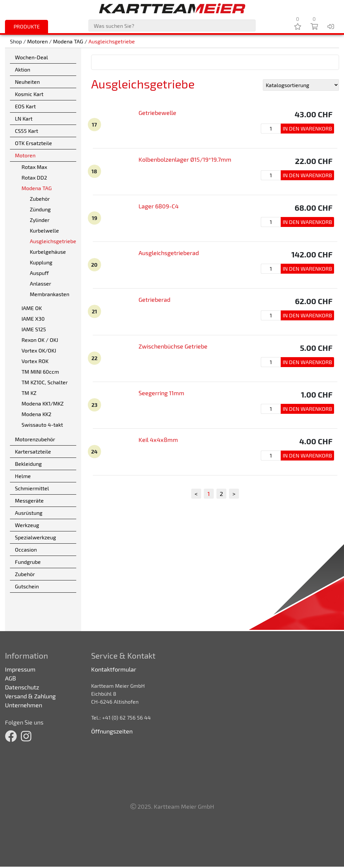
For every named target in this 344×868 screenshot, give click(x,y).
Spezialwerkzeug (35, 537)
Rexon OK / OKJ (40, 340)
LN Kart (24, 118)
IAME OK (32, 308)
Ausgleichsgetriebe (112, 41)
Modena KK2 (36, 414)
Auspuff (39, 273)
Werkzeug (27, 525)
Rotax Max (34, 167)
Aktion (23, 69)
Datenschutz (22, 687)
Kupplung (41, 262)
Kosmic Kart (29, 94)
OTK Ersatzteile (33, 143)
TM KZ (29, 393)
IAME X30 (33, 319)
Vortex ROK (35, 361)
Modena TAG (68, 41)
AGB (10, 678)
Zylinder (40, 220)
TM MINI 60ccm (40, 372)
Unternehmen (24, 705)
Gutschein (27, 586)
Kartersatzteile (33, 451)
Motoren (37, 41)
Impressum (20, 669)
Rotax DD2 (34, 177)
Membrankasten (50, 294)
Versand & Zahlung (30, 696)
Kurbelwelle (44, 230)
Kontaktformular (114, 669)
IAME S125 (34, 329)
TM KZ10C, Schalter (45, 382)
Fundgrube (28, 562)
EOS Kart (25, 106)
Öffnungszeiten (112, 731)
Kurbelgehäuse (48, 252)
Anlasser (40, 283)
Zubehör (40, 199)
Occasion (26, 549)
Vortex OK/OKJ (39, 350)
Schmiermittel (32, 488)
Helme (23, 476)
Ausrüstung (29, 513)
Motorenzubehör (35, 439)
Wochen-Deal (31, 57)
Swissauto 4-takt (42, 425)
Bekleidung (28, 464)
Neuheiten (27, 82)
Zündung (40, 209)
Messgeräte (29, 500)
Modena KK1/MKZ (43, 403)
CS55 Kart (27, 131)
